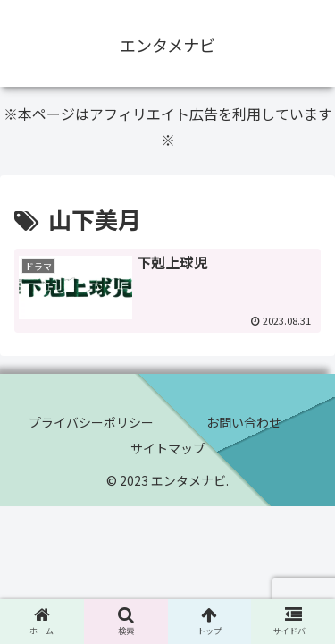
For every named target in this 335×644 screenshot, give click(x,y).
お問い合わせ (244, 422)
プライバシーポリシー (91, 422)
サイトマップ (168, 448)
